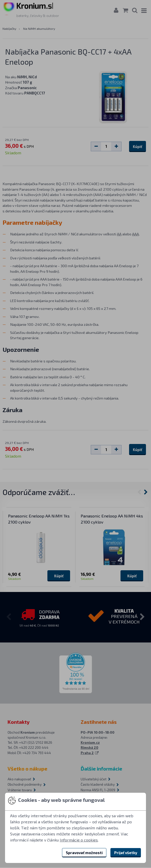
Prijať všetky (126, 853)
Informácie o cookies (79, 840)
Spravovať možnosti (84, 853)
